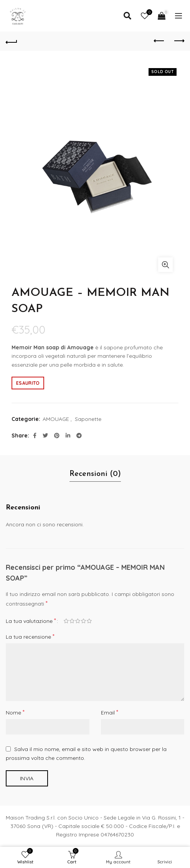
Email (110, 712)
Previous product (159, 41)
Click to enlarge (165, 265)
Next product (179, 41)
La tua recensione (30, 636)
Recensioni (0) (95, 474)
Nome (15, 712)
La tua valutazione (31, 621)
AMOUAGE (56, 419)
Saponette (88, 419)
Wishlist (149, 13)
